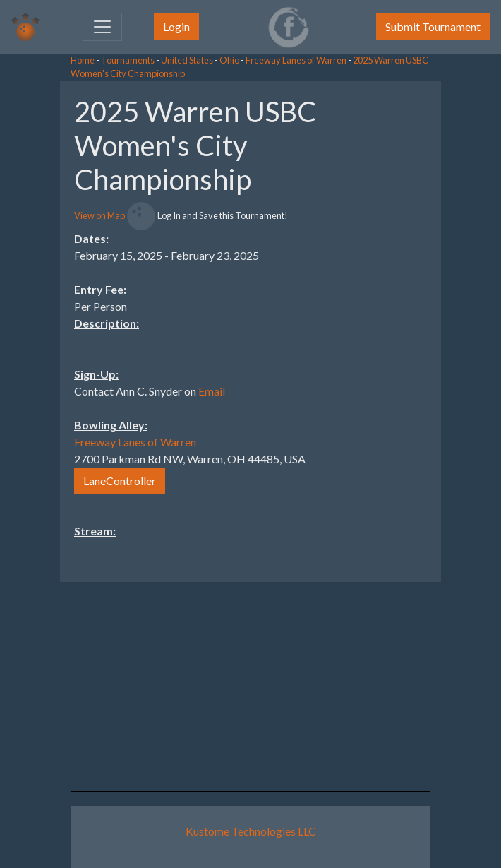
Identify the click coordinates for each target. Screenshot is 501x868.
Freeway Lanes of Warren (296, 60)
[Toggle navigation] (102, 27)
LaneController (120, 481)
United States (187, 60)
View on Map (99, 215)
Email (212, 391)
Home (83, 60)
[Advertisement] (388, 292)
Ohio (229, 60)
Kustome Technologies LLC (251, 831)
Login (176, 26)
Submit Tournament (433, 26)
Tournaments (128, 60)
